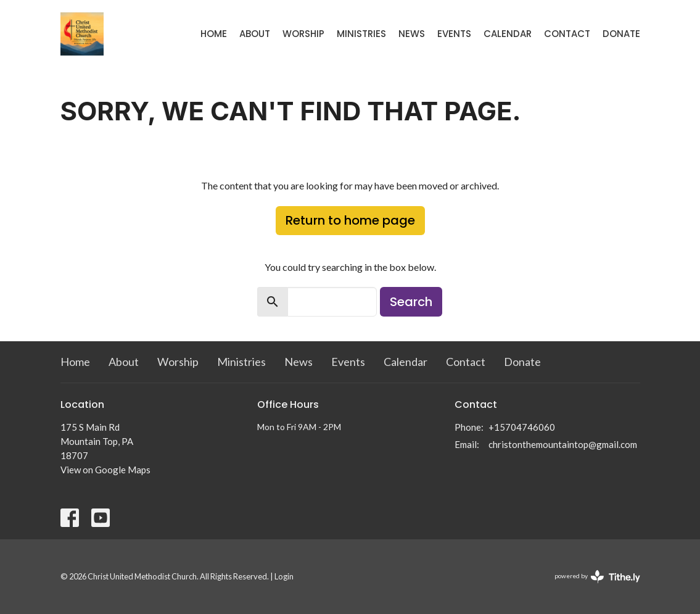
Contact (567, 34)
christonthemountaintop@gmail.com (563, 444)
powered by (597, 577)
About (255, 34)
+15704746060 (522, 427)
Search (411, 302)
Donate (621, 34)
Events (454, 34)
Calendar (508, 34)
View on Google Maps (105, 470)
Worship (303, 34)
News (412, 34)
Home (214, 34)
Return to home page (350, 220)
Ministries (361, 34)
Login (284, 576)
